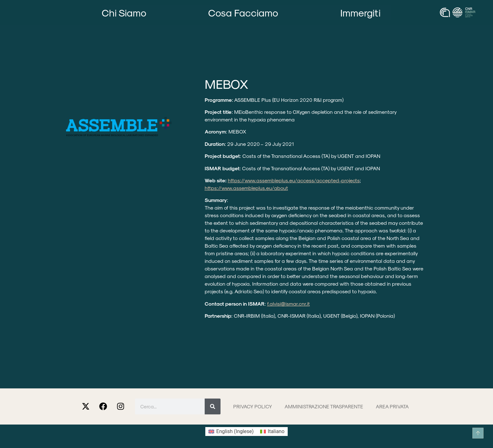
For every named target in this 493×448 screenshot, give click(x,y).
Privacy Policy (253, 406)
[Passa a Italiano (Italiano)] (272, 432)
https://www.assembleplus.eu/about (246, 188)
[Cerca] (213, 406)
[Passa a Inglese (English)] (231, 432)
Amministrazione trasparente (324, 406)
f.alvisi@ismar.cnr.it (288, 304)
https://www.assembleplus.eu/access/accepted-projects (294, 180)
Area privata (392, 406)
